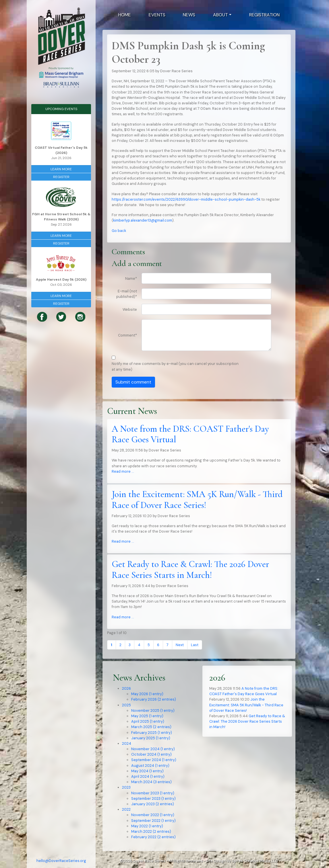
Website (130, 309)
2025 (126, 705)
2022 (126, 809)
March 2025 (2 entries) (151, 727)
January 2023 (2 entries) (153, 804)
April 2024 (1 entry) (148, 776)
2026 (126, 688)
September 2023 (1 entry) (153, 798)
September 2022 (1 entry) (153, 821)
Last (195, 645)
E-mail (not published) (127, 294)
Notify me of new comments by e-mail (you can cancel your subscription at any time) (175, 366)
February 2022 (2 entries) (153, 837)
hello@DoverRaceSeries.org (61, 861)
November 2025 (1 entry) (153, 710)
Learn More (61, 169)
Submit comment (133, 382)
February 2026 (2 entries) (154, 699)
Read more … (123, 471)
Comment (127, 335)
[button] (222, 15)
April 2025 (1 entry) (148, 721)
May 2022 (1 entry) (147, 826)
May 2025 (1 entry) (147, 716)
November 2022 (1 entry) (153, 815)
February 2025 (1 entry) (152, 733)
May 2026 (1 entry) (147, 694)
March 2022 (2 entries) (151, 831)
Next (180, 645)
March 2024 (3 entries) (151, 782)
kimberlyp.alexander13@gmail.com (143, 220)
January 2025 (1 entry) (151, 738)
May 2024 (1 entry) (147, 771)
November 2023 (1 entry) (153, 793)
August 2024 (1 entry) (150, 766)
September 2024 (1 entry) (154, 760)
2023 (126, 787)
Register (61, 177)
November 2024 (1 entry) (153, 749)
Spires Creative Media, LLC (255, 861)
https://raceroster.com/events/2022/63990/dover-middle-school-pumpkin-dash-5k (186, 199)
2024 (127, 743)
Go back (119, 231)
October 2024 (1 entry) (151, 754)
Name (131, 278)
